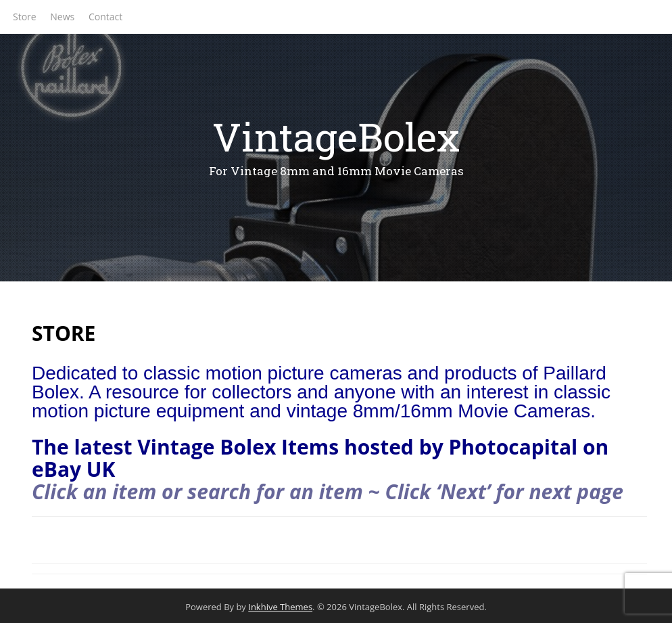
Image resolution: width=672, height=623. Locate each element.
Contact (105, 17)
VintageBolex (336, 136)
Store (25, 17)
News (62, 17)
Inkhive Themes (280, 607)
